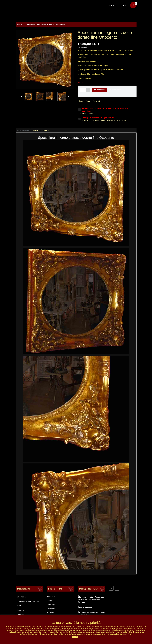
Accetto (75, 637)
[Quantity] (83, 90)
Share (80, 101)
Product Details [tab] (41, 130)
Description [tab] (23, 130)
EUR (111, 5)
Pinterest (96, 101)
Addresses (51, 609)
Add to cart (99, 90)
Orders (49, 601)
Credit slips (51, 605)
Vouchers (50, 613)
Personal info (51, 597)
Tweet (88, 101)
